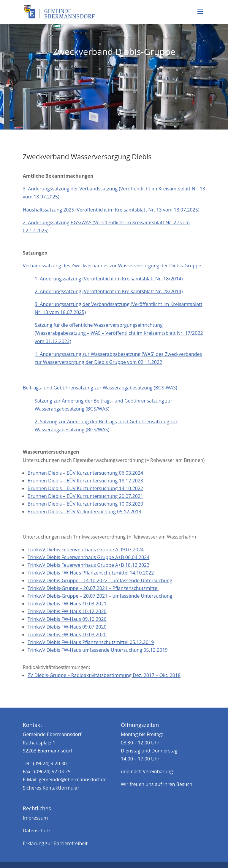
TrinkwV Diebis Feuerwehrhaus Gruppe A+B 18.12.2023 (89, 565)
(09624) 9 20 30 (50, 763)
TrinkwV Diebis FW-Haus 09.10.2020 (67, 619)
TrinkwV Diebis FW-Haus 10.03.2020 (67, 635)
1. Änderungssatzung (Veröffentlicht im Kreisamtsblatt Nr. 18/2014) (109, 279)
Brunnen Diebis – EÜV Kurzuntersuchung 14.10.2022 (85, 488)
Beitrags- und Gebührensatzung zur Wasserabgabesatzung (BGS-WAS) (100, 388)
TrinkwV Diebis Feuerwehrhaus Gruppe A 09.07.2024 (86, 550)
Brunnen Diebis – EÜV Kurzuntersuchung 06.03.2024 (85, 473)
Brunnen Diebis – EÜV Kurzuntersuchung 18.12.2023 (85, 481)
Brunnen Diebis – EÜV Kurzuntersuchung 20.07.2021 (85, 496)
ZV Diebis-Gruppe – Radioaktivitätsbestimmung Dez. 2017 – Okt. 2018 (104, 675)
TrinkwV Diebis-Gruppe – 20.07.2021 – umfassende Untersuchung (100, 596)
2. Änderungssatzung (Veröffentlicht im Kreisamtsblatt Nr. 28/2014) (109, 291)
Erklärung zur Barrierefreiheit (55, 843)
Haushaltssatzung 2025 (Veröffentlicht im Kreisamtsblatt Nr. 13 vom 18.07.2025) (111, 210)
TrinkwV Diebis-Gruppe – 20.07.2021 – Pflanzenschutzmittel (93, 588)
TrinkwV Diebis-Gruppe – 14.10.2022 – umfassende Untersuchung (100, 580)
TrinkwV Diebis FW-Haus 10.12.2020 (67, 611)
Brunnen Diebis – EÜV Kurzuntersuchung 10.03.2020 (85, 504)
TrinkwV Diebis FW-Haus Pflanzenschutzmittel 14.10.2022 (91, 573)
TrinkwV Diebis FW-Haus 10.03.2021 (67, 604)
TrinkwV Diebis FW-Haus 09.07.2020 (67, 627)
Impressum (35, 818)
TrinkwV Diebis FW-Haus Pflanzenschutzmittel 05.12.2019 (91, 642)
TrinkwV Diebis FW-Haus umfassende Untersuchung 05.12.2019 (98, 650)
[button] (200, 15)
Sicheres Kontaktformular (51, 788)
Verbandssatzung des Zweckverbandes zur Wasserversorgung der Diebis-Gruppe (112, 266)
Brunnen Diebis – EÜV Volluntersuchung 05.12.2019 (84, 512)
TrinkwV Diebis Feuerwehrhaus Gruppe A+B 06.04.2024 (89, 557)
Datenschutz (37, 831)
